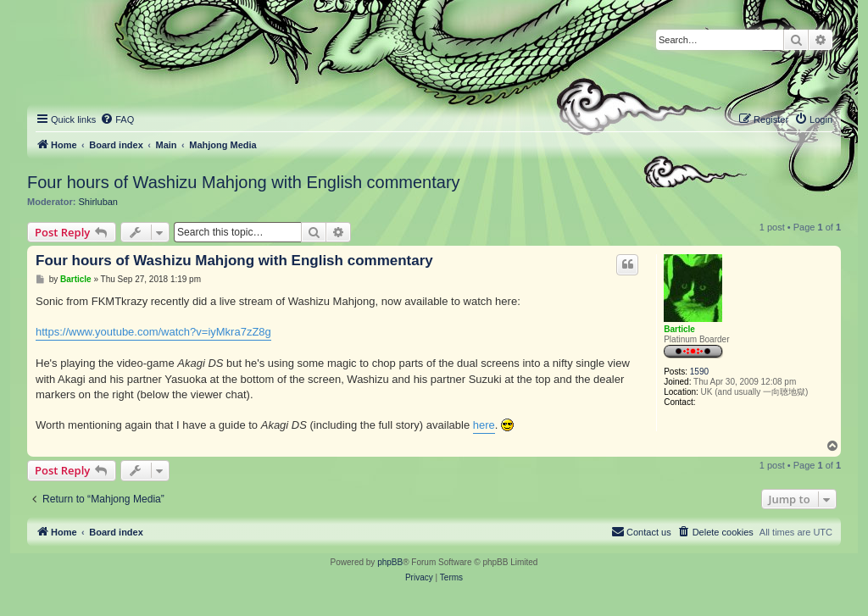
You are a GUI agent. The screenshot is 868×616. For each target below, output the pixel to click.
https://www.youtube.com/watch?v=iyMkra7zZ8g (153, 332)
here (484, 425)
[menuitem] (117, 119)
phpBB (390, 562)
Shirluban (98, 202)
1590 (699, 372)
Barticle (679, 329)
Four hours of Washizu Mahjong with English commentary (244, 182)
